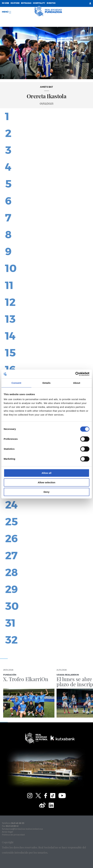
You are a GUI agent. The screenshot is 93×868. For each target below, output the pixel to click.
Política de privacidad (13, 835)
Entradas (26, 3)
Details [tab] (47, 383)
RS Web (5, 3)
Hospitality (39, 3)
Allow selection (46, 482)
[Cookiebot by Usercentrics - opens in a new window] (75, 374)
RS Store (15, 3)
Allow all (46, 473)
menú (7, 12)
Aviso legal (7, 832)
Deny (46, 492)
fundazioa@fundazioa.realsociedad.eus (22, 829)
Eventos (51, 3)
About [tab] (77, 383)
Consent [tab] (16, 383)
